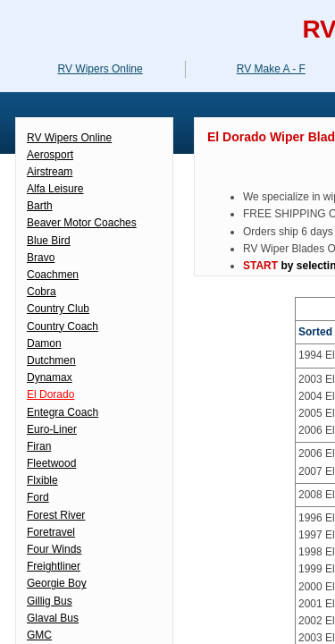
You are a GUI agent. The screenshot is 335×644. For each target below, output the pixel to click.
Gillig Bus (50, 601)
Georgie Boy (57, 583)
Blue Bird (49, 241)
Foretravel (51, 532)
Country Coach (63, 326)
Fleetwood (51, 463)
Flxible (42, 480)
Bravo (41, 258)
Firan (39, 446)
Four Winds (54, 549)
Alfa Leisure (55, 189)
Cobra (42, 292)
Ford (38, 497)
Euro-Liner (52, 429)
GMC (39, 635)
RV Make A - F (271, 69)
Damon (44, 343)
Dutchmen (51, 360)
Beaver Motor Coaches (82, 223)
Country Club (58, 309)
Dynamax (50, 377)
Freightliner (54, 566)
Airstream (50, 172)
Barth (40, 206)
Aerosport (50, 155)
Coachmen (53, 275)
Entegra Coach (63, 412)
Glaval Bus (53, 618)
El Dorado (50, 394)
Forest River (56, 515)
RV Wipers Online (69, 138)
